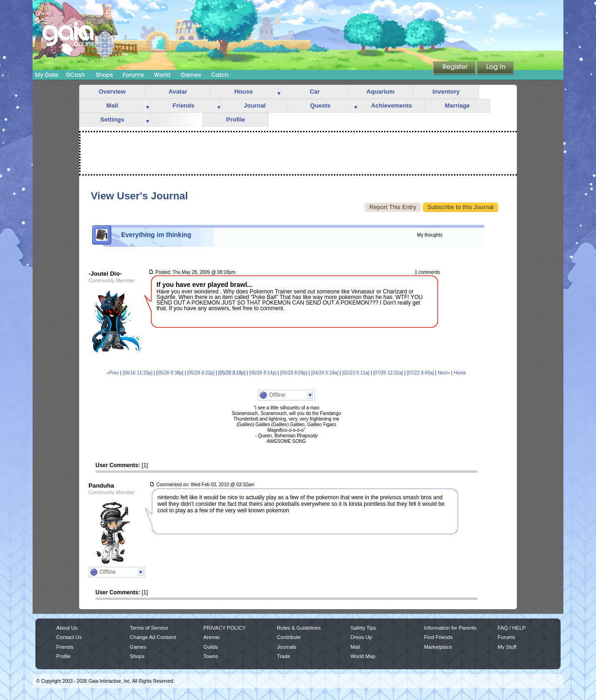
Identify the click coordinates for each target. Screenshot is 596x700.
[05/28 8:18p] (232, 373)
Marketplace (438, 647)
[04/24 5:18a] (325, 373)
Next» (444, 373)
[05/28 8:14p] (263, 373)
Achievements (392, 105)
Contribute (289, 637)
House (244, 92)
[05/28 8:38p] (169, 373)
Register (455, 68)
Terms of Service (149, 628)
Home (460, 373)
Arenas (212, 637)
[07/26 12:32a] (388, 373)
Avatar (178, 92)
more (279, 92)
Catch (220, 75)
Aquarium (381, 92)
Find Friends (438, 637)
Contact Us (69, 637)
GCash (76, 75)
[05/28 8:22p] (201, 373)
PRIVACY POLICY (225, 628)
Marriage (457, 105)
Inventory (446, 92)
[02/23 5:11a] (356, 373)
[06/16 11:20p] (137, 373)
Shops (104, 75)
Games (191, 75)
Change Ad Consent (153, 637)
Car (315, 92)
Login (495, 68)
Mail (112, 105)
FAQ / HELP (512, 628)
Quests (320, 105)
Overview (112, 92)
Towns (211, 656)
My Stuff (507, 647)
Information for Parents (450, 628)
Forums (133, 75)
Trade (284, 656)
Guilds (211, 647)
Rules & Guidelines (299, 628)
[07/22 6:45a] (420, 373)
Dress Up (361, 637)
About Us (67, 628)
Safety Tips (363, 628)
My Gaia (46, 75)
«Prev (113, 373)
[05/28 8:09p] (294, 373)
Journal (255, 105)
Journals (287, 647)
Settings (112, 119)
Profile (236, 119)
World (162, 75)
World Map (363, 656)
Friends (184, 105)
